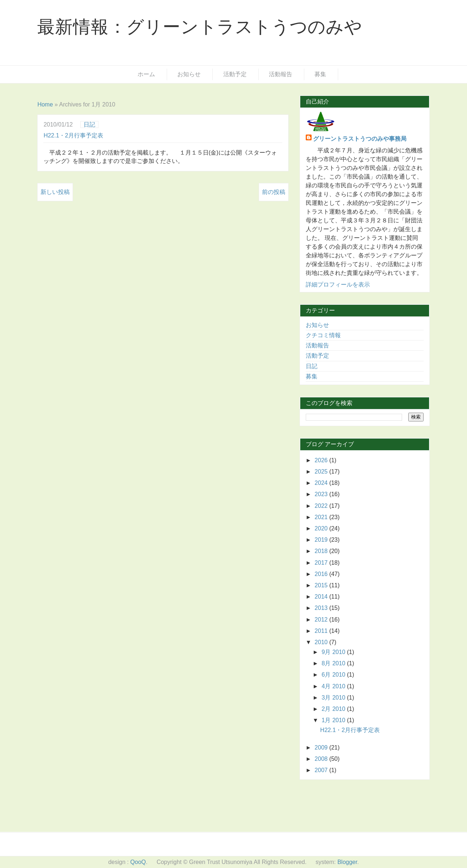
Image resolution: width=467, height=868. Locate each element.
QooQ (138, 862)
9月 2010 (334, 652)
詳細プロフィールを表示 (338, 285)
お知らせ (189, 74)
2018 (322, 551)
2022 (322, 506)
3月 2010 (334, 698)
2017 (322, 563)
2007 (322, 770)
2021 (322, 517)
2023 (322, 494)
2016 (322, 574)
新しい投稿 (55, 192)
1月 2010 (334, 720)
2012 (322, 620)
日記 (89, 124)
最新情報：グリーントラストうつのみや (200, 27)
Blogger (347, 862)
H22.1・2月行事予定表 (73, 135)
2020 (322, 528)
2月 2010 (334, 709)
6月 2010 (334, 675)
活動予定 (235, 74)
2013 (322, 608)
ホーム (146, 74)
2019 (322, 540)
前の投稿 (274, 192)
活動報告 (281, 74)
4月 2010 (334, 686)
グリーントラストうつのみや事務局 (360, 139)
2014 (322, 597)
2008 (322, 759)
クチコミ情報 (323, 335)
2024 (322, 483)
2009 (322, 748)
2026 (322, 460)
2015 (322, 585)
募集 (320, 74)
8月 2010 (334, 663)
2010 (322, 642)
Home (45, 104)
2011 (322, 631)
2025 (322, 472)
